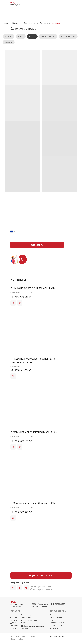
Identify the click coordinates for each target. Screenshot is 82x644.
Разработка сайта (57, 637)
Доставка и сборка (57, 623)
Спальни (14, 618)
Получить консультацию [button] (41, 575)
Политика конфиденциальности (23, 637)
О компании (55, 615)
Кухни (13, 615)
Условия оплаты (56, 625)
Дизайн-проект (56, 618)
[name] (37, 224)
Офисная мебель (28, 618)
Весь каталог (30, 23)
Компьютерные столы (48, 36)
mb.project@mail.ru (20, 582)
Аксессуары (9, 42)
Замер (53, 620)
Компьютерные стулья (68, 36)
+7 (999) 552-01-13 (21, 297)
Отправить (37, 245)
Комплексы (9, 36)
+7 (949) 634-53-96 (21, 441)
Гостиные (14, 620)
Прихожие (14, 625)
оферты (59, 238)
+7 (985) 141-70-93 (21, 370)
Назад (5, 23)
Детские (44, 23)
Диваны (13, 628)
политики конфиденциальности (44, 238)
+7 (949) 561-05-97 (21, 512)
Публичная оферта (18, 639)
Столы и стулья (27, 615)
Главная (16, 23)
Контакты (54, 628)
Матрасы (56, 23)
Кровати (21, 36)
